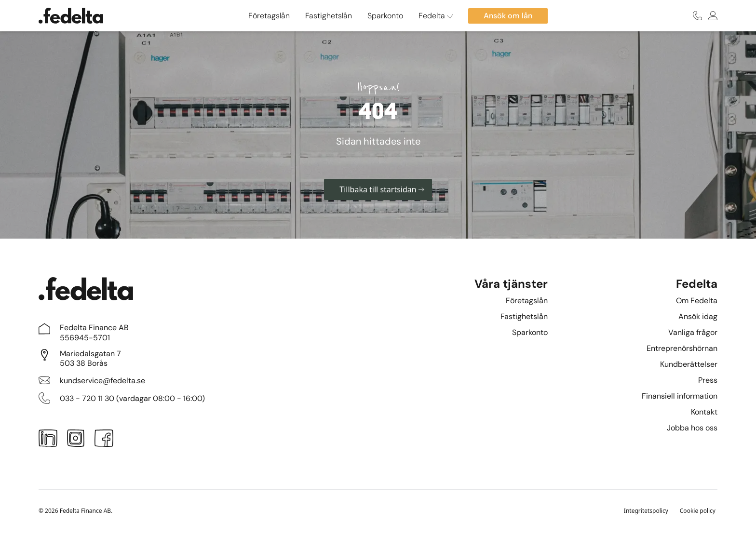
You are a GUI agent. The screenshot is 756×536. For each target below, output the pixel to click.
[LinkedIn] (48, 440)
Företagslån (269, 16)
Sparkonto (385, 16)
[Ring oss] (697, 16)
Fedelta (436, 16)
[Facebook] (104, 440)
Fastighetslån (329, 16)
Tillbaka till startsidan (382, 189)
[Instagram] (76, 440)
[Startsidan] (71, 16)
